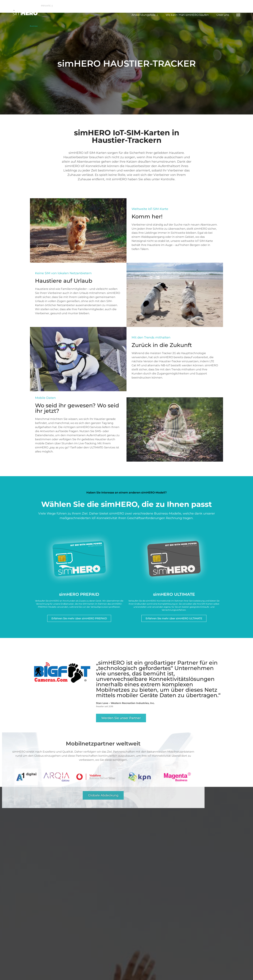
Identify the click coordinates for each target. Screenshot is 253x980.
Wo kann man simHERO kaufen (187, 15)
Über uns (223, 15)
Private (46, 6)
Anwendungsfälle (145, 15)
